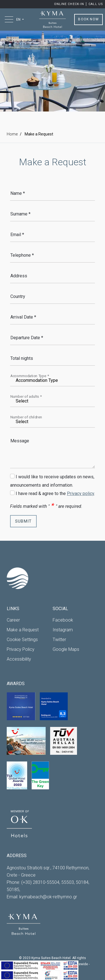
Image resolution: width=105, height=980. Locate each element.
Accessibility (19, 659)
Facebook (63, 620)
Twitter (59, 640)
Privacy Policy (21, 649)
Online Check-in (70, 4)
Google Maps (66, 649)
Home (12, 134)
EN (19, 20)
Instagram (63, 630)
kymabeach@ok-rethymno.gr (48, 897)
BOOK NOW (88, 19)
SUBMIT (23, 521)
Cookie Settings (22, 640)
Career (13, 620)
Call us (96, 4)
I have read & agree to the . (55, 493)
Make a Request (23, 630)
